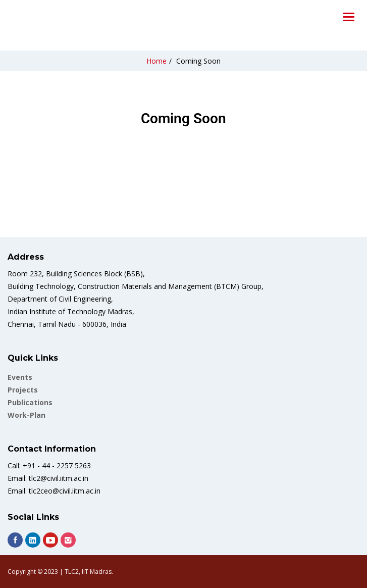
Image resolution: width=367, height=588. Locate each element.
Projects (23, 390)
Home (156, 61)
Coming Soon (198, 61)
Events (20, 377)
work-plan (27, 415)
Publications (30, 402)
